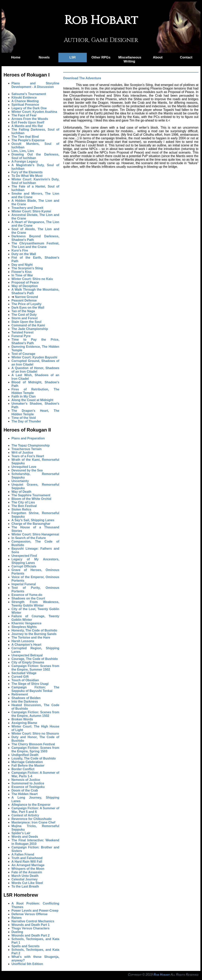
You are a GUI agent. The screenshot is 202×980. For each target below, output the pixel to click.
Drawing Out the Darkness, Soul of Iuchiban (35, 156)
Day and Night (22, 265)
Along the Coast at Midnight (32, 400)
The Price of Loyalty (26, 304)
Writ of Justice (22, 453)
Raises (17, 918)
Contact (186, 57)
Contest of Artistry (25, 815)
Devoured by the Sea (27, 470)
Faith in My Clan (24, 396)
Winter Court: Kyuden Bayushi (34, 357)
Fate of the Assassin (27, 872)
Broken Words (22, 719)
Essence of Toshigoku (28, 787)
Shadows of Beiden (26, 698)
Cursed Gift (20, 677)
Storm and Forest (24, 318)
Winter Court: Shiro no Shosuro (35, 734)
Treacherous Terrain (27, 449)
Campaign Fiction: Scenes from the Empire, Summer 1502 (35, 668)
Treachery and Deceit (27, 208)
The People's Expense (28, 140)
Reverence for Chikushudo (32, 819)
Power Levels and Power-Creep (35, 911)
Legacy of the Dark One (29, 108)
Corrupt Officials (24, 566)
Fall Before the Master (28, 766)
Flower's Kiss (22, 272)
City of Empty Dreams (28, 662)
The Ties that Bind (25, 137)
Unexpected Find (24, 556)
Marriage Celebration (27, 762)
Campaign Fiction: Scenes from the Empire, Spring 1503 (35, 750)
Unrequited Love (24, 467)
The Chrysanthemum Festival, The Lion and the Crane (35, 245)
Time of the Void (24, 418)
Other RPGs (101, 57)
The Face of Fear (24, 115)
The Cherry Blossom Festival (33, 744)
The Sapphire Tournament (31, 495)
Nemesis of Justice (26, 780)
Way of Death (21, 492)
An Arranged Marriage (28, 865)
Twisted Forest (22, 332)
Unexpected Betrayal (27, 655)
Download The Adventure (82, 78)
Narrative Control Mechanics (33, 921)
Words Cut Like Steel (27, 883)
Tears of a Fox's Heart (28, 456)
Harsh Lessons (23, 641)
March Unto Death (25, 876)
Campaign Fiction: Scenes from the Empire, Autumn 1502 (35, 714)
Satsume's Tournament (29, 94)
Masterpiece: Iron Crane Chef (33, 822)
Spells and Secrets (25, 946)
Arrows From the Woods (30, 119)
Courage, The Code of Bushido (35, 659)
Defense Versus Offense (29, 914)
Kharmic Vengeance (26, 623)
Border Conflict (23, 769)
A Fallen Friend (23, 854)
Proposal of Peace (25, 282)
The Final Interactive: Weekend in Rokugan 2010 (35, 842)
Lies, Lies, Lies (23, 151)
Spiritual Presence (25, 105)
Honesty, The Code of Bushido (34, 630)
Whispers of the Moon (28, 869)
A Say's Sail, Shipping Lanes (33, 520)
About (158, 57)
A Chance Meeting (25, 101)
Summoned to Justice (28, 783)
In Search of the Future (29, 538)
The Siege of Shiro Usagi (30, 684)
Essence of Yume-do (27, 595)
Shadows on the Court (28, 598)
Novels (44, 57)
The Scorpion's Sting (27, 268)
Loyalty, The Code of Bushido (34, 758)
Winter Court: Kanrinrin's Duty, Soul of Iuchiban (35, 181)
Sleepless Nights (24, 627)
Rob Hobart (162, 975)
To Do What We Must (27, 176)
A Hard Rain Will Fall (27, 862)
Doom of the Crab (25, 790)
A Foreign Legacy (25, 162)
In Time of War (22, 275)
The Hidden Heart (24, 794)
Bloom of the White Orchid (31, 499)
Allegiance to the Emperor (31, 805)
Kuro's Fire (20, 250)
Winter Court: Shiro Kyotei (31, 211)
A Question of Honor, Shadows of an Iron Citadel (35, 370)
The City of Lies (23, 502)
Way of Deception (25, 286)
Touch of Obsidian (25, 680)
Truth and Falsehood (27, 858)
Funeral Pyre (21, 336)
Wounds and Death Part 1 (31, 925)
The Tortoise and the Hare (31, 637)
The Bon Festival (24, 506)
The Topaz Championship (30, 445)
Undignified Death (25, 755)
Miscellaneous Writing (130, 59)
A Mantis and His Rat (27, 126)
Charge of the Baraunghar (31, 524)
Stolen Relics (21, 509)
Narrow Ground (26, 297)
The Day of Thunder (26, 421)
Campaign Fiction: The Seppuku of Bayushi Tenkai (35, 689)
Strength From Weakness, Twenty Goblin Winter (35, 604)
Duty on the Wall (24, 254)
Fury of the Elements (27, 172)
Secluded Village (24, 673)
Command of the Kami (28, 325)
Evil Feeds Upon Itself (28, 122)
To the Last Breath (25, 886)
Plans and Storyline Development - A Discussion (35, 85)
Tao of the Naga (23, 311)
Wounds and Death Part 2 (31, 935)
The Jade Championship (30, 329)
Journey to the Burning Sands (34, 634)
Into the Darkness (25, 702)
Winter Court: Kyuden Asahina (34, 112)
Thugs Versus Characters (30, 928)
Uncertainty (20, 481)
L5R (73, 57)
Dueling (17, 932)
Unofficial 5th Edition (27, 964)
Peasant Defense (24, 300)
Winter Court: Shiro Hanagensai (35, 534)
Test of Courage (23, 354)
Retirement (20, 694)
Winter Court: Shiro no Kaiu (32, 279)
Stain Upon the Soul (26, 322)
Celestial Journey (25, 879)
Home (16, 57)
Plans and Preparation (28, 438)
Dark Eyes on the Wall (28, 308)
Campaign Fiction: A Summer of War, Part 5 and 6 (35, 810)
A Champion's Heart (26, 645)
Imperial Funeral (24, 584)
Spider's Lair (21, 833)
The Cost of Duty (24, 315)
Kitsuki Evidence (24, 98)
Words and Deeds (25, 837)
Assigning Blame (24, 723)
